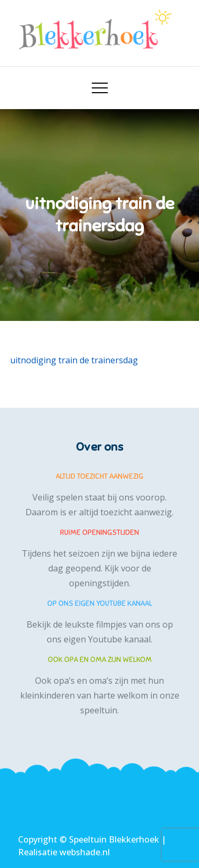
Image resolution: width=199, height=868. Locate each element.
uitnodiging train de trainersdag (74, 360)
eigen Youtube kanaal (107, 639)
